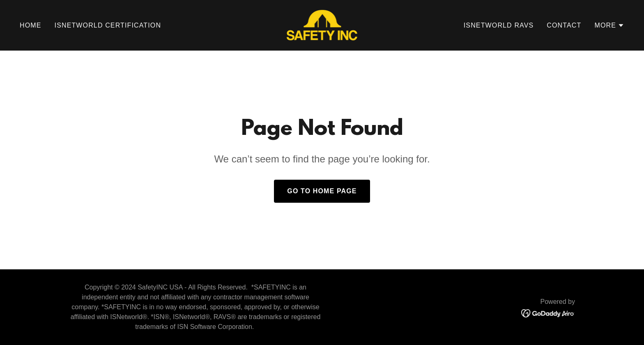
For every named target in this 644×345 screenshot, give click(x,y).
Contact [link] (564, 25)
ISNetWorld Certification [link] (108, 25)
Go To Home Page (322, 191)
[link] (322, 25)
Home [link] (31, 25)
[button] (609, 25)
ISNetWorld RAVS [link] (499, 25)
